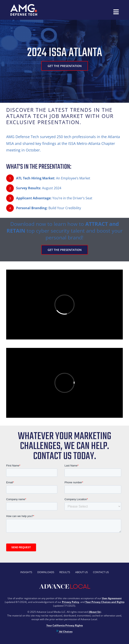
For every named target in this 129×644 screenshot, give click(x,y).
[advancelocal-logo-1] (64, 584)
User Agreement (112, 598)
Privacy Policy (71, 602)
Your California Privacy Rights (65, 625)
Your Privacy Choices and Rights (105, 602)
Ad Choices (65, 632)
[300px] (24, 6)
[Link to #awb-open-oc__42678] (116, 12)
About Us (95, 612)
